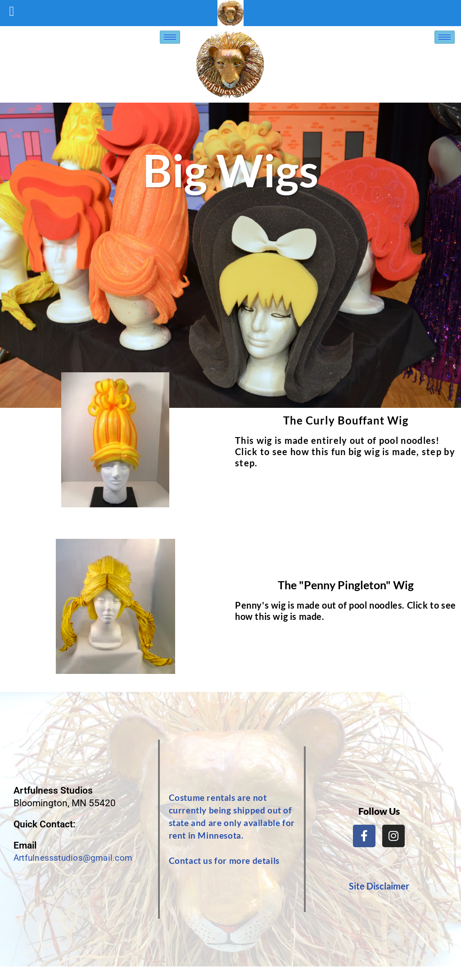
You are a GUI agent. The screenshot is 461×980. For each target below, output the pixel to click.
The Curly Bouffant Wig (346, 420)
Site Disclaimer (379, 886)
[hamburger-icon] (170, 37)
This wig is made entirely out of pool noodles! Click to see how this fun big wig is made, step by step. (345, 452)
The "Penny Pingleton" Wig (346, 585)
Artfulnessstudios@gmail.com (78, 858)
